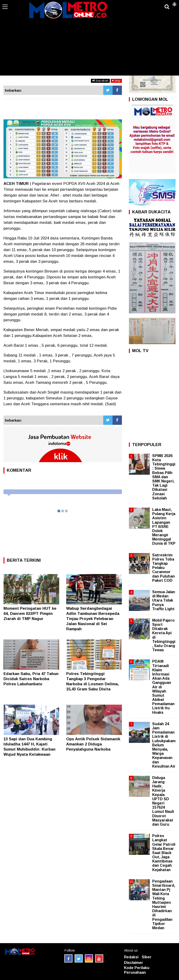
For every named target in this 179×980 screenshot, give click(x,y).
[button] (174, 2)
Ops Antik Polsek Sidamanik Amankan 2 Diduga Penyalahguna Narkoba (93, 744)
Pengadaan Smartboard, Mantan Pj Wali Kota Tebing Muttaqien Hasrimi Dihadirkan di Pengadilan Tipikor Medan (164, 905)
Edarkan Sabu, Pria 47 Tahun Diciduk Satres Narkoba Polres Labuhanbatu (31, 679)
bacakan (100, 81)
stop (116, 81)
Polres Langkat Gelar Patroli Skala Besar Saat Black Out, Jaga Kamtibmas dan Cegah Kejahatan (164, 853)
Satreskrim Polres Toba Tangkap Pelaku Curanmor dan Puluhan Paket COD (164, 568)
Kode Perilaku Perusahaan (137, 970)
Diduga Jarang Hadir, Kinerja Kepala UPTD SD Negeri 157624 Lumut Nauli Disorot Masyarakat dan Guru (163, 801)
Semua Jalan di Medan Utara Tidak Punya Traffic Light (164, 600)
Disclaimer (134, 963)
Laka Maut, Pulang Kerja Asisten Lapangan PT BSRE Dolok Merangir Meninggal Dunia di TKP (164, 527)
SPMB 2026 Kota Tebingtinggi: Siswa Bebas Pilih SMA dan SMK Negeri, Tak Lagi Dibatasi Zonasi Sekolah (164, 477)
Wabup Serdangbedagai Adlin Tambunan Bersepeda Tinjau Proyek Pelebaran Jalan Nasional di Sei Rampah (93, 619)
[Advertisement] (89, 41)
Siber (147, 957)
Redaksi (131, 957)
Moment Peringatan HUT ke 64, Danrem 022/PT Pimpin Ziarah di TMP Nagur (30, 614)
